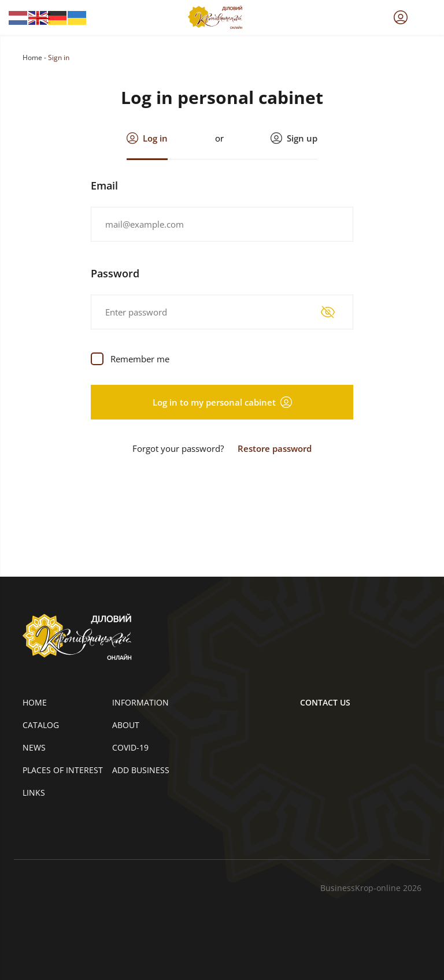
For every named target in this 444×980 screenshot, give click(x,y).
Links (34, 792)
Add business (141, 770)
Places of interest (63, 770)
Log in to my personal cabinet (222, 402)
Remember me (140, 359)
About (126, 725)
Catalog (41, 725)
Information (140, 702)
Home (32, 57)
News (34, 747)
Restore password (275, 448)
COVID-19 (130, 747)
